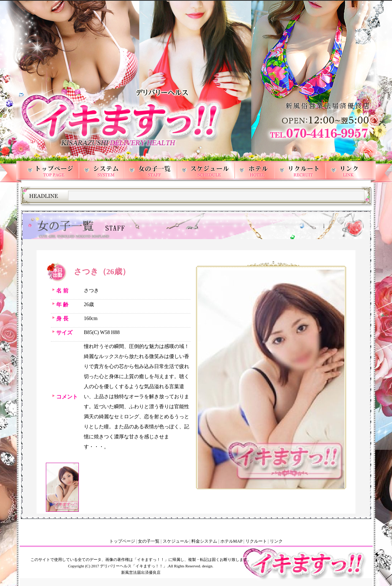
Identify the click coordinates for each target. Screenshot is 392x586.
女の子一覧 (149, 541)
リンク (276, 541)
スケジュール (176, 541)
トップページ (122, 541)
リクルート (256, 541)
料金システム (204, 541)
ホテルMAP (231, 541)
